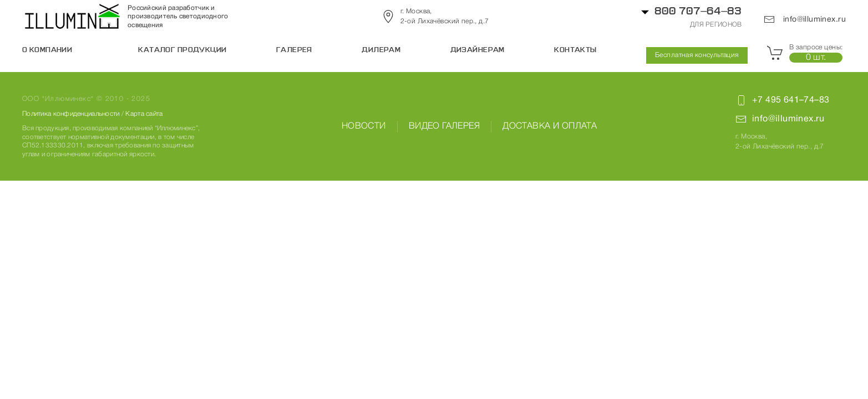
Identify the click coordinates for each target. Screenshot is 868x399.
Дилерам (381, 50)
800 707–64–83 (698, 12)
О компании (47, 50)
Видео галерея (444, 126)
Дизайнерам (478, 50)
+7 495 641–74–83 (791, 100)
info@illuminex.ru (805, 19)
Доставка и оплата (550, 126)
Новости (364, 126)
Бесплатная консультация (697, 55)
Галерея (294, 50)
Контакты (575, 50)
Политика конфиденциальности (71, 114)
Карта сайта (144, 114)
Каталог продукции (182, 50)
